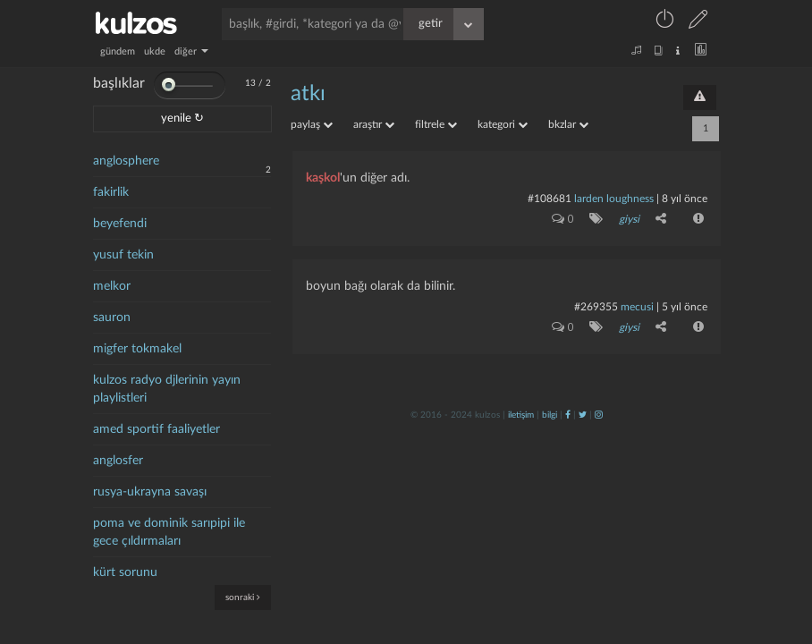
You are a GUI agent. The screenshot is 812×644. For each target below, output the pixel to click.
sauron (112, 318)
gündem (118, 51)
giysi (629, 219)
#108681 (550, 199)
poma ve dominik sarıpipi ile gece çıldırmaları (169, 532)
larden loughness (614, 199)
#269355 (596, 307)
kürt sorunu (125, 572)
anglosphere (126, 161)
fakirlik (111, 192)
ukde (155, 51)
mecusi (637, 307)
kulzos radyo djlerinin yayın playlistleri (167, 389)
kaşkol (323, 178)
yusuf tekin (123, 255)
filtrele (436, 124)
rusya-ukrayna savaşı (150, 492)
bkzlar (568, 124)
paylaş (312, 124)
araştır (374, 124)
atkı (308, 94)
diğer (191, 51)
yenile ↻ (182, 119)
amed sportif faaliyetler (156, 429)
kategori (503, 124)
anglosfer (118, 461)
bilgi (550, 415)
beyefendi (120, 224)
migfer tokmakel (137, 349)
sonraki (243, 597)
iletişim (521, 415)
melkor (112, 286)
